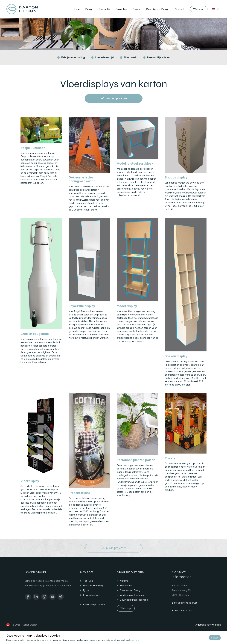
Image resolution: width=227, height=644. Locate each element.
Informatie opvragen (114, 98)
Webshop (199, 9)
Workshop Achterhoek (132, 595)
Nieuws (124, 581)
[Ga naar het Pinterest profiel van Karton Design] (61, 597)
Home (76, 9)
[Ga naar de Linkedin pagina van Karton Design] (36, 597)
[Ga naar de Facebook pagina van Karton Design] (28, 597)
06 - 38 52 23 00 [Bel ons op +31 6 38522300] (183, 610)
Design (89, 9)
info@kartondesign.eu (185, 603)
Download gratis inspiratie (134, 600)
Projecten (121, 9)
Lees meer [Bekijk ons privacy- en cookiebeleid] (134, 640)
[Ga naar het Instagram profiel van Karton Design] (44, 597)
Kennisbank (126, 586)
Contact (180, 9)
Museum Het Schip (93, 586)
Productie (104, 9)
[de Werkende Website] (8, 625)
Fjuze (86, 590)
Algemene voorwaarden (208, 625)
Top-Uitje (88, 581)
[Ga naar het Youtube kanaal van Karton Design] (52, 597)
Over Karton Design (158, 9)
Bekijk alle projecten (113, 548)
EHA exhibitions (92, 595)
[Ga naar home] (22, 9)
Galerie (137, 9)
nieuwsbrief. (66, 586)
